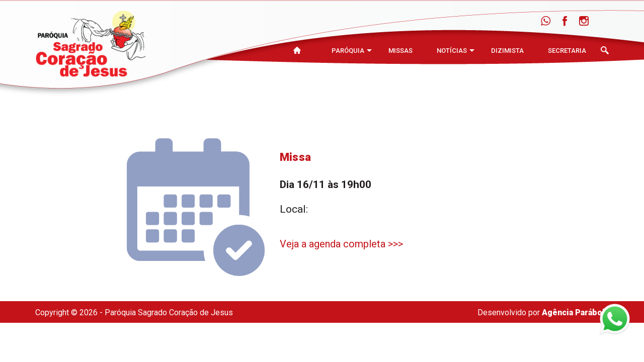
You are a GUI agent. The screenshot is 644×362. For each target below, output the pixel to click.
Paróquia (348, 51)
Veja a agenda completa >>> (341, 244)
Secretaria (567, 51)
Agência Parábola (575, 312)
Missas (400, 51)
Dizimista (507, 51)
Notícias (452, 51)
